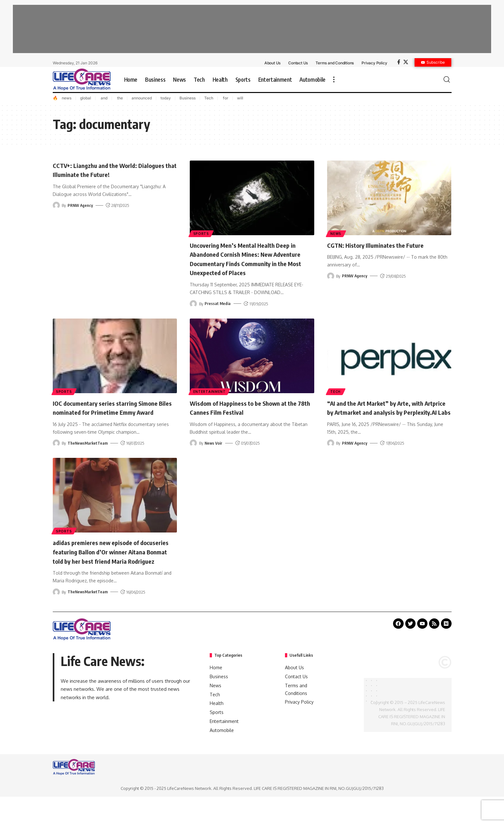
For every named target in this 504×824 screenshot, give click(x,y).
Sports (202, 233)
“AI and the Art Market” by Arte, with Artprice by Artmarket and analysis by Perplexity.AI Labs (384, 421)
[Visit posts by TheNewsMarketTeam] (56, 462)
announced (142, 98)
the (119, 98)
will (240, 98)
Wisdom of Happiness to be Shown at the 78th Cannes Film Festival (247, 417)
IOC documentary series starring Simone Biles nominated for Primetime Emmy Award (113, 421)
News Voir (214, 452)
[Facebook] (399, 62)
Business (188, 98)
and (104, 98)
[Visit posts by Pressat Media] (193, 313)
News (336, 233)
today (166, 98)
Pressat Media (218, 313)
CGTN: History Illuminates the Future (382, 245)
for (225, 98)
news (67, 98)
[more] (334, 79)
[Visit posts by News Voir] (193, 452)
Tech (209, 98)
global (86, 98)
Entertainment (210, 400)
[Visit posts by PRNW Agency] (56, 205)
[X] (406, 62)
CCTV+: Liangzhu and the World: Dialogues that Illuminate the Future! (108, 170)
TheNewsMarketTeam (88, 462)
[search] (447, 79)
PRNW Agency (81, 205)
